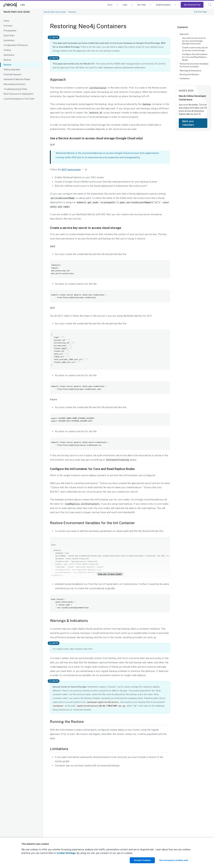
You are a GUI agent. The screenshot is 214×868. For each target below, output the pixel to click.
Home (6, 21)
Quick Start (9, 35)
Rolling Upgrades (12, 70)
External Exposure (12, 74)
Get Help (141, 5)
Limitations (185, 78)
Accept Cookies (142, 860)
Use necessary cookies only (174, 860)
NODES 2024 (186, 91)
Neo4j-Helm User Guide (55, 12)
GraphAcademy (163, 5)
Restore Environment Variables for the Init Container (194, 65)
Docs (110, 5)
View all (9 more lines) (110, 574)
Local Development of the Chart (19, 99)
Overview (8, 26)
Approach (184, 34)
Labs (23, 5)
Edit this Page (200, 12)
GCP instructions (71, 169)
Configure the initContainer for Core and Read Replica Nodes (195, 57)
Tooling (7, 50)
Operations (9, 55)
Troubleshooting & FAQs (15, 89)
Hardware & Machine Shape (17, 79)
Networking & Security (14, 84)
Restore (7, 65)
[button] (210, 5)
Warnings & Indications (190, 71)
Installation (9, 40)
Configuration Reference (16, 45)
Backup (7, 60)
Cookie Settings (66, 853)
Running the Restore (189, 74)
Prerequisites (10, 31)
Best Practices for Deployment (19, 94)
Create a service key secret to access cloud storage (195, 49)
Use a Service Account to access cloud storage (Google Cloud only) (194, 41)
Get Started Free (192, 5)
